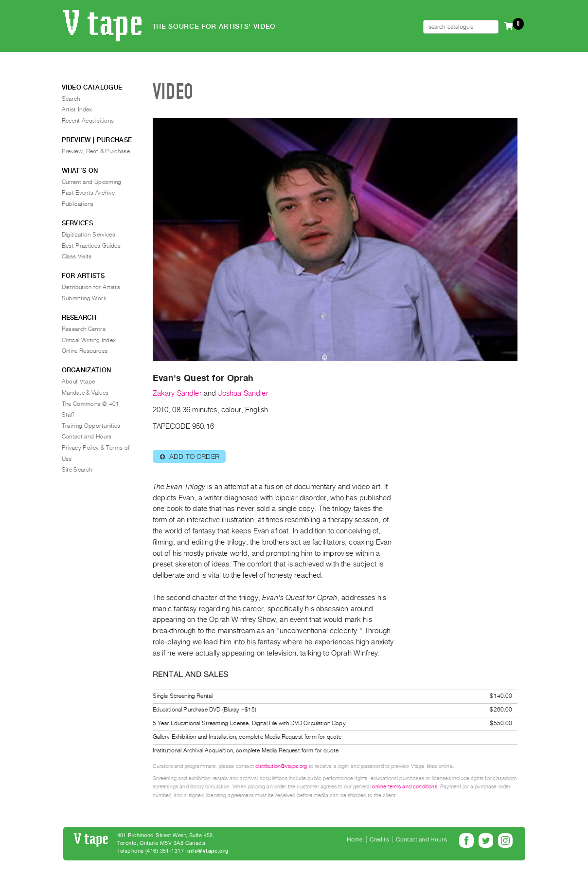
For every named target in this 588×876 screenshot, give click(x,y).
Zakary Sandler (177, 393)
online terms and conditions (404, 787)
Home (355, 839)
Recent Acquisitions (88, 121)
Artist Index (77, 109)
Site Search (77, 470)
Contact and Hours (87, 437)
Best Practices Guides (91, 246)
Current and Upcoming (92, 182)
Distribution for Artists (91, 287)
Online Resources (85, 351)
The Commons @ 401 (91, 404)
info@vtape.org (208, 851)
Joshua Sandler (243, 393)
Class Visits (77, 256)
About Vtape (79, 382)
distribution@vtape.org (281, 766)
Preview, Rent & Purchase (96, 151)
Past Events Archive (89, 193)
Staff (68, 415)
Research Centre (84, 329)
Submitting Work (84, 298)
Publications (78, 204)
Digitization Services (89, 235)
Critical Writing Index (89, 340)
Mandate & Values (85, 393)
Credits (379, 839)
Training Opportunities (91, 426)
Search (71, 99)
